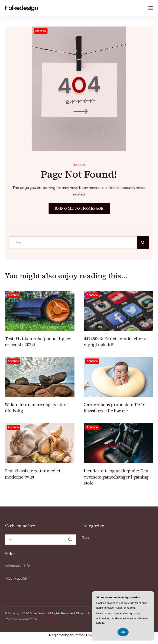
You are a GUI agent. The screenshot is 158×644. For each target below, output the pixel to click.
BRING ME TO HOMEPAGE (79, 208)
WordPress (29, 619)
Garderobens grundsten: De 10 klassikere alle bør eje (115, 408)
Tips (86, 537)
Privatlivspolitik (16, 579)
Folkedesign (21, 8)
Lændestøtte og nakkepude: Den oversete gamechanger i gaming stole (116, 477)
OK (123, 632)
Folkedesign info (17, 566)
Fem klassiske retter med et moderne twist (33, 474)
